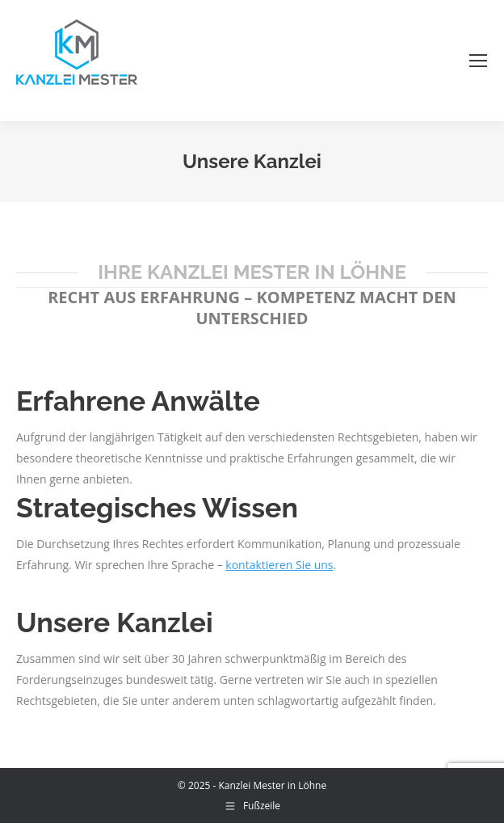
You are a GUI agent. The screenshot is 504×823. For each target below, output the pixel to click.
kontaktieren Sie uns (279, 565)
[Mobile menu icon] (478, 61)
